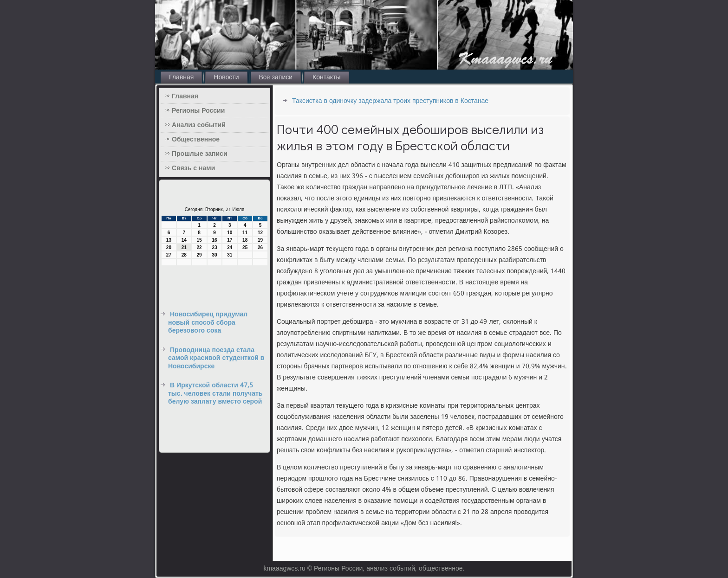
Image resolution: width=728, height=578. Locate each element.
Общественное (196, 140)
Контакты (326, 77)
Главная (181, 77)
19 (260, 240)
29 (199, 255)
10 (230, 233)
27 (169, 255)
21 (184, 247)
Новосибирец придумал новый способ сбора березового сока (208, 323)
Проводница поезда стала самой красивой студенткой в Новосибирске (216, 358)
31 (230, 255)
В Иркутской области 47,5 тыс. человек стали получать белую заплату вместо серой (215, 394)
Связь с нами (193, 168)
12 (260, 233)
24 (230, 247)
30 (214, 255)
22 (199, 247)
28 (184, 255)
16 (214, 240)
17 (230, 240)
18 (245, 240)
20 (169, 247)
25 (245, 247)
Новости (226, 77)
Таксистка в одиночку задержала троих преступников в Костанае (390, 101)
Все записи (276, 77)
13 (169, 240)
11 (245, 233)
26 (260, 247)
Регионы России (198, 111)
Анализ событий (199, 125)
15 (199, 240)
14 (184, 240)
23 (214, 247)
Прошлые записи (200, 154)
